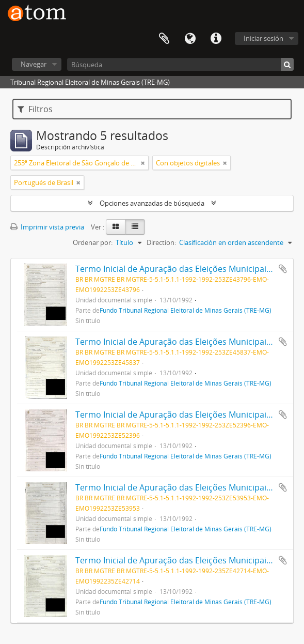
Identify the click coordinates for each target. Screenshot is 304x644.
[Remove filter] (143, 163)
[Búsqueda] (180, 64)
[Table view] (135, 227)
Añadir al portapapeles (283, 269)
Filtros (35, 109)
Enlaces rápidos (216, 39)
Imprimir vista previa (47, 227)
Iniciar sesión (263, 38)
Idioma (190, 39)
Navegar (34, 64)
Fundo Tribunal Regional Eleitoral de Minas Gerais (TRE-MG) (186, 310)
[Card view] (116, 227)
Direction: (161, 242)
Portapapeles (164, 39)
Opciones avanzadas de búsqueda (152, 203)
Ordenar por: (93, 242)
